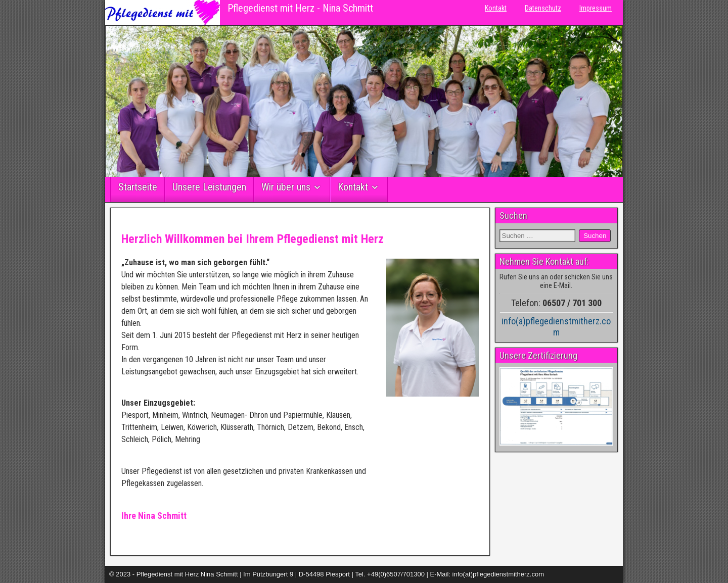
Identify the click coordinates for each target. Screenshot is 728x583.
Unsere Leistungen (209, 187)
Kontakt (496, 8)
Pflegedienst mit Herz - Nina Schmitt (300, 8)
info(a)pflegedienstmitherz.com (556, 327)
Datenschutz (543, 8)
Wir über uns (286, 187)
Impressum (596, 8)
